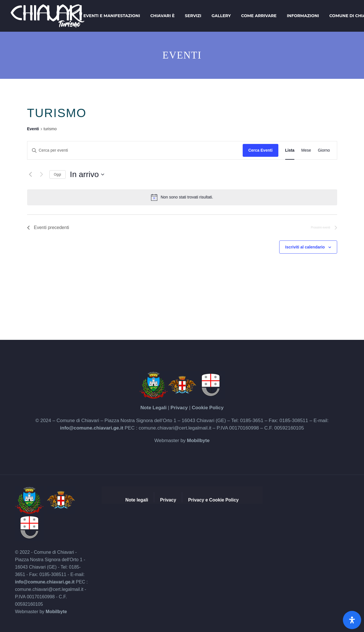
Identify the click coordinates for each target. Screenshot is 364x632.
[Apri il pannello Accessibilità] (352, 620)
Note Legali (154, 408)
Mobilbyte (198, 441)
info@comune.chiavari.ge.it (92, 428)
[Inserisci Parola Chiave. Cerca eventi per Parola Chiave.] (135, 150)
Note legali (137, 500)
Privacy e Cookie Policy (213, 500)
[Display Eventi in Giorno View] (324, 150)
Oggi (58, 174)
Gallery (221, 16)
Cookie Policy (208, 408)
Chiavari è (162, 16)
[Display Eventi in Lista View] (290, 150)
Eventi (33, 129)
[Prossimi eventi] (42, 174)
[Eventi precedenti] (31, 174)
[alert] (182, 197)
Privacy (179, 408)
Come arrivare (259, 16)
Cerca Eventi (261, 150)
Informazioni (303, 16)
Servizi (193, 16)
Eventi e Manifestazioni (112, 16)
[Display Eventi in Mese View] (306, 150)
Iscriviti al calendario (305, 247)
